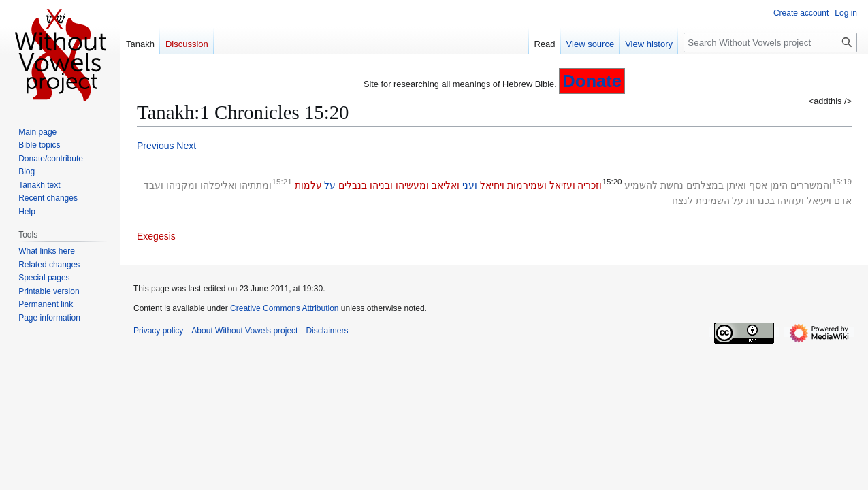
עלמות (308, 185)
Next (186, 146)
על (330, 185)
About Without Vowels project (244, 331)
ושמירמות (527, 185)
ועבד (154, 185)
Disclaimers (327, 331)
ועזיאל (562, 185)
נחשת (672, 185)
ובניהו (381, 185)
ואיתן (736, 185)
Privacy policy (158, 331)
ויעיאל (819, 201)
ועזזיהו (791, 201)
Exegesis (156, 236)
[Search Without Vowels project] (770, 43)
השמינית (713, 201)
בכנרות (760, 201)
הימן (779, 185)
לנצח (682, 201)
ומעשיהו (412, 185)
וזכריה (590, 185)
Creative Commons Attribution (284, 308)
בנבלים (353, 185)
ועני (470, 185)
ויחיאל (492, 185)
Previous (155, 146)
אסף (758, 185)
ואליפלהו (219, 185)
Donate (592, 81)
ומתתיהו (255, 185)
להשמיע (641, 185)
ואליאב (446, 185)
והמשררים (811, 185)
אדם (843, 201)
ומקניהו (182, 185)
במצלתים (705, 185)
